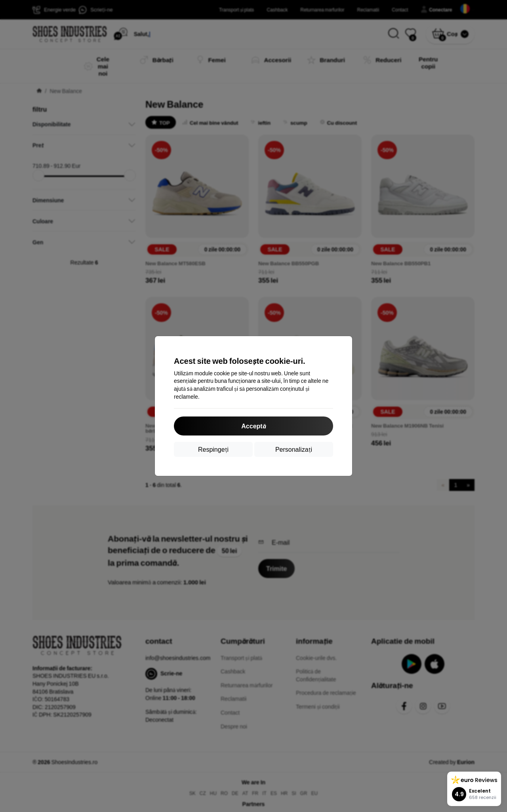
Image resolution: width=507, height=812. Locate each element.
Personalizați (294, 449)
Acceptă (253, 426)
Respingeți (213, 449)
